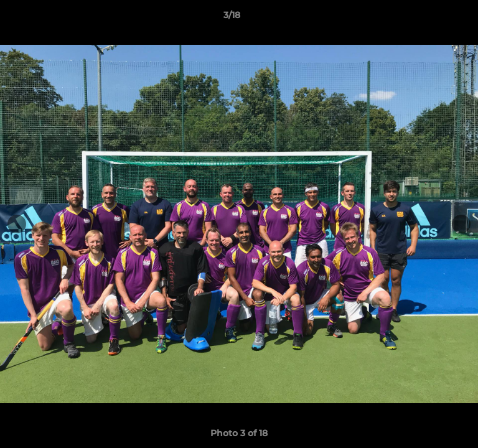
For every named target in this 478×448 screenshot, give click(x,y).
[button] (433, 18)
